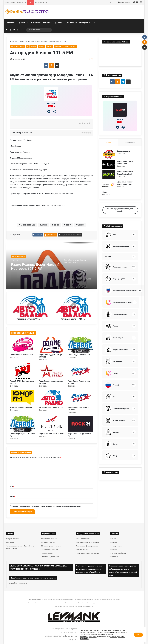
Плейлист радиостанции (50, 557)
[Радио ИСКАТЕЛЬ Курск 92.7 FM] (52, 424)
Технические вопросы (49, 539)
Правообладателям (83, 539)
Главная (11, 23)
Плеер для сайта (47, 553)
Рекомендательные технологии (87, 553)
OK (138, 635)
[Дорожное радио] (109, 154)
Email (12, 497)
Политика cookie (82, 549)
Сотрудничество (116, 546)
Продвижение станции (49, 549)
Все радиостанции (13, 539)
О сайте (113, 539)
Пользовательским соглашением (93, 635)
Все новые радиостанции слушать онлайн (120, 210)
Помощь (114, 549)
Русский (58, 47)
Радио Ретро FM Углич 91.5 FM (22, 355)
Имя (12, 487)
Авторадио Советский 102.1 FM (51, 407)
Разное (41, 47)
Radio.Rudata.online (34, 599)
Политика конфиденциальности (88, 546)
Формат (84, 23)
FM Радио (10, 542)
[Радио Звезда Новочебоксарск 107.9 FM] (52, 371)
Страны (71, 23)
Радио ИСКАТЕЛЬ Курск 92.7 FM (51, 434)
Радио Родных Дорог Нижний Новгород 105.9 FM (35, 266)
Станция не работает (118, 553)
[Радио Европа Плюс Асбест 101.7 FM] (80, 397)
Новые (47, 23)
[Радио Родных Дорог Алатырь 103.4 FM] (52, 345)
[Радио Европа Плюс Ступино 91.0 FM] (80, 371)
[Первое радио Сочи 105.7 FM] (80, 345)
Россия (59, 23)
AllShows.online (68, 636)
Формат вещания (25, 42)
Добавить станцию (48, 542)
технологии (23, 583)
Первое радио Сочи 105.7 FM (79, 355)
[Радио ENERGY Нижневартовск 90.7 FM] (23, 371)
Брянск (33, 47)
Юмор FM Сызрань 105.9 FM (21, 407)
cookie (95, 630)
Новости (114, 542)
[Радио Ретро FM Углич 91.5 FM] (23, 345)
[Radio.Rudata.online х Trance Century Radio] (109, 175)
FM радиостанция (39, 42)
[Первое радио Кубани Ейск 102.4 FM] (23, 424)
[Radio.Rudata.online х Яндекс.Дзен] (109, 164)
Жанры (22, 23)
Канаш (105, 192)
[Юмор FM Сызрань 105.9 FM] (23, 397)
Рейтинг (35, 23)
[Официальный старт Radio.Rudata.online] (109, 185)
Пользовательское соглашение (87, 542)
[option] (52, 266)
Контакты (114, 557)
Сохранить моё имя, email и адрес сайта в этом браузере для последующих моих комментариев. (46, 506)
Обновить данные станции (51, 546)
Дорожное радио (41, 2)
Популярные (130, 142)
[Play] (49, 111)
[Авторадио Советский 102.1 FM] (52, 397)
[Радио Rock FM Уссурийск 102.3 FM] (80, 424)
